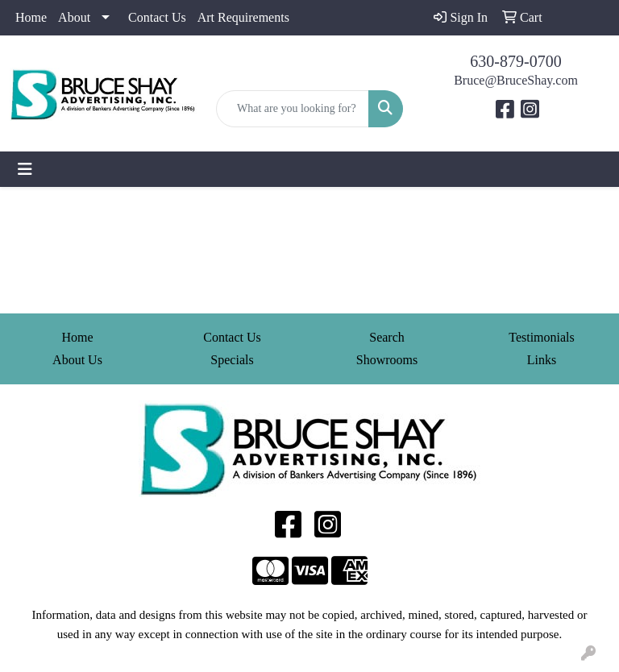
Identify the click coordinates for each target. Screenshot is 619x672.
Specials (232, 360)
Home (31, 17)
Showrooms (387, 360)
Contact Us (157, 17)
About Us (77, 360)
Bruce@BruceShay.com (516, 80)
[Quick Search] (293, 109)
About (74, 17)
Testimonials (542, 337)
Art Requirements (243, 17)
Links (542, 360)
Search (387, 337)
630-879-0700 (515, 61)
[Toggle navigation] (25, 169)
